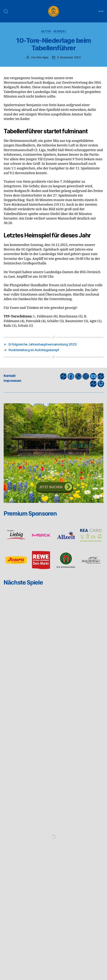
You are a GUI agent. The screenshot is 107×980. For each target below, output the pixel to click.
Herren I (60, 31)
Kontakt (10, 376)
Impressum (13, 381)
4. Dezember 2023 (69, 57)
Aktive (46, 31)
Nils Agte (43, 57)
